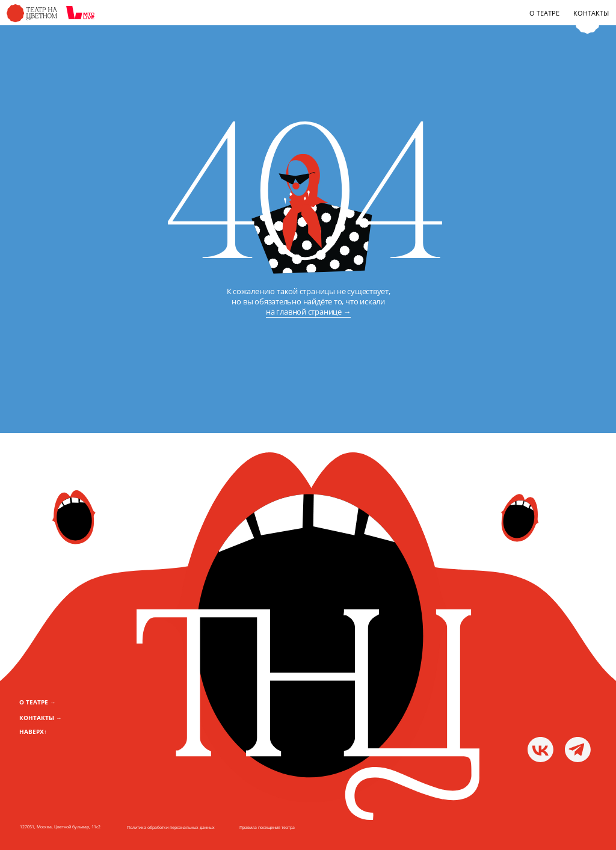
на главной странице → (308, 312)
